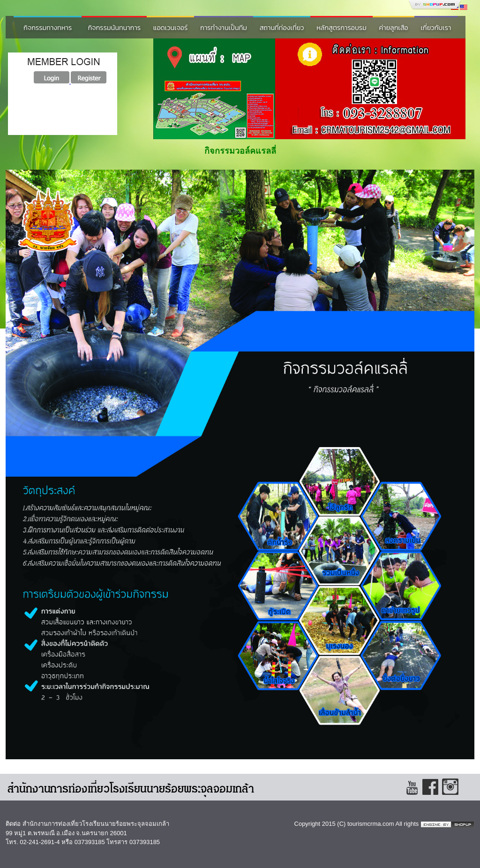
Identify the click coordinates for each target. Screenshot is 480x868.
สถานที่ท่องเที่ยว (282, 28)
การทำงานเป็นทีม (224, 28)
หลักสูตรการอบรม (341, 28)
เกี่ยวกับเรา (436, 28)
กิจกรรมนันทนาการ (114, 28)
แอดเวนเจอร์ (171, 28)
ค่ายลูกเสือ (394, 28)
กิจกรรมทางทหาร (48, 28)
